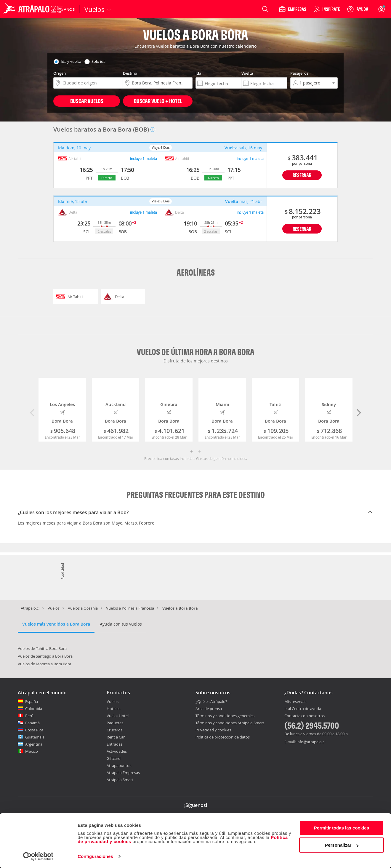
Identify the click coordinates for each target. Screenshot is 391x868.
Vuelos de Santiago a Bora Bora (45, 656)
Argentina (34, 744)
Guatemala (35, 737)
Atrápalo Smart (120, 780)
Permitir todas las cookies (342, 828)
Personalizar (342, 845)
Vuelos (54, 608)
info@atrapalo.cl (311, 742)
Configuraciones (95, 856)
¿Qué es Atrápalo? (211, 701)
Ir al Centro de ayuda (303, 709)
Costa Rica (34, 730)
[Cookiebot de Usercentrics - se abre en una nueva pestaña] (38, 856)
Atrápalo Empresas (123, 773)
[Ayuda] (358, 9)
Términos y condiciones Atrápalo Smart (230, 723)
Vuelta (247, 73)
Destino (130, 73)
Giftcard (114, 758)
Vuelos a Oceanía (83, 608)
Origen (60, 73)
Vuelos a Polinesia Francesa (130, 608)
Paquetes (115, 723)
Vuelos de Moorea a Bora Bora (44, 664)
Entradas (114, 744)
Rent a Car (116, 737)
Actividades (117, 751)
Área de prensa (209, 709)
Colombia (34, 709)
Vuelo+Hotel (118, 716)
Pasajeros (299, 73)
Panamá (32, 723)
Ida (198, 73)
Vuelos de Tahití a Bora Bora (42, 648)
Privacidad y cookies (213, 730)
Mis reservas (295, 702)
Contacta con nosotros (305, 716)
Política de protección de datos (223, 737)
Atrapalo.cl (30, 608)
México (32, 751)
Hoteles (113, 709)
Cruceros (114, 730)
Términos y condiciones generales (225, 716)
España (32, 701)
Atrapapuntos (119, 765)
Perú (29, 716)
